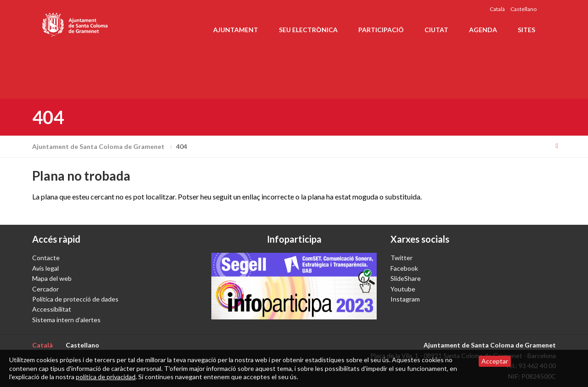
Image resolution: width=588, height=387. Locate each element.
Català (497, 9)
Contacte (46, 258)
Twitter (401, 258)
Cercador (45, 289)
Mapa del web (52, 278)
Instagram (405, 299)
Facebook (404, 268)
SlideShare (406, 278)
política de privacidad (106, 377)
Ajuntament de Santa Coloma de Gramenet (103, 146)
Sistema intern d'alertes (66, 320)
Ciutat (436, 30)
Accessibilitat (52, 309)
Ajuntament (236, 30)
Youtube (403, 289)
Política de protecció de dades (75, 299)
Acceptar (495, 361)
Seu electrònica (308, 30)
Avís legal (45, 268)
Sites (526, 30)
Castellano (523, 9)
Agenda (483, 30)
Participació (381, 30)
